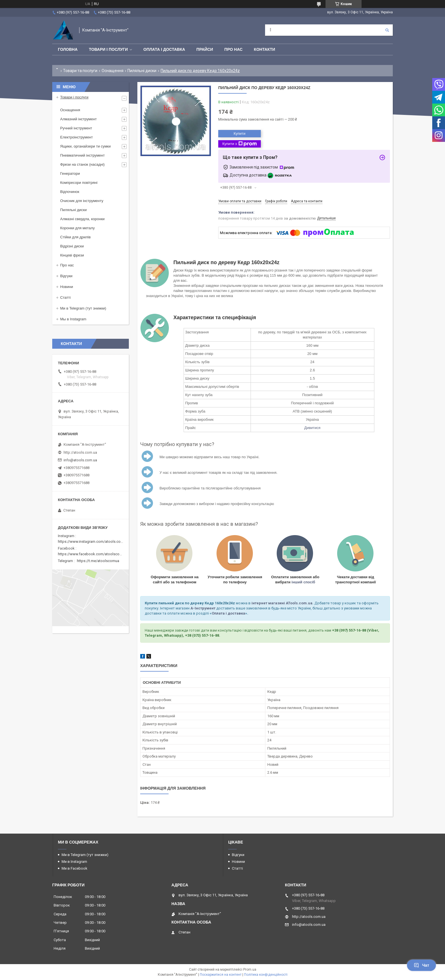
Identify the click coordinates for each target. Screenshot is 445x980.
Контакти (265, 49)
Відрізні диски (72, 246)
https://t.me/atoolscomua (98, 561)
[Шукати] (387, 30)
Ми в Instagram (74, 862)
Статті (65, 297)
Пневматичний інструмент (82, 155)
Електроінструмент (76, 137)
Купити (240, 133)
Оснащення (113, 71)
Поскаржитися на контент (221, 975)
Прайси (205, 49)
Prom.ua (250, 970)
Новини (67, 287)
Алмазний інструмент (78, 119)
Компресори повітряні (79, 183)
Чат (421, 965)
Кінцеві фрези (72, 255)
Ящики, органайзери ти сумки (85, 146)
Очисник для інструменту (82, 201)
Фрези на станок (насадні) (82, 164)
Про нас (234, 49)
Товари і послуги (108, 49)
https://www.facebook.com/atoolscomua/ (93, 554)
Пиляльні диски (142, 71)
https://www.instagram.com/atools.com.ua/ (94, 541)
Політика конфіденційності (266, 975)
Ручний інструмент (76, 128)
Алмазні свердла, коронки (82, 219)
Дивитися (312, 428)
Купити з (239, 144)
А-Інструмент (203, 608)
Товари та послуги (80, 71)
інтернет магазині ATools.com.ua (282, 603)
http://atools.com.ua (80, 452)
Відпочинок (70, 192)
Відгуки (66, 276)
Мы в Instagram (73, 319)
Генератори (70, 174)
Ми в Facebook (74, 868)
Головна (68, 49)
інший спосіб (303, 582)
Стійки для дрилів (75, 237)
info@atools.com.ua (80, 460)
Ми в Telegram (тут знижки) (83, 308)
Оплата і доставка (164, 49)
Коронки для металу (77, 228)
